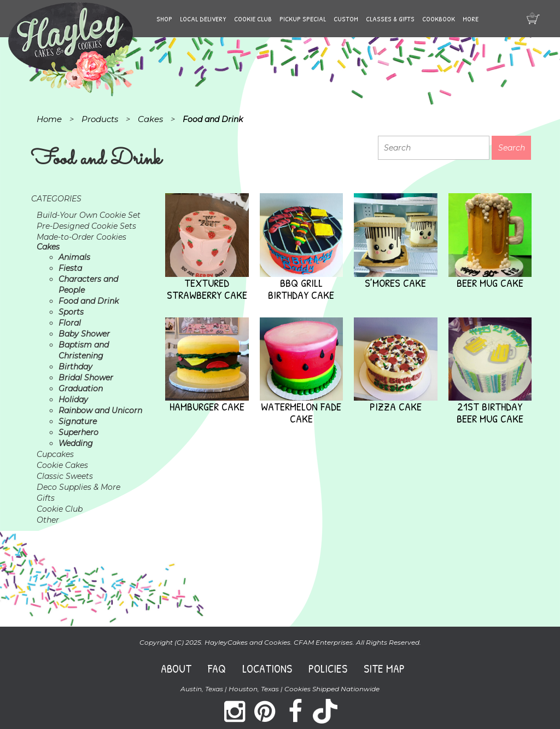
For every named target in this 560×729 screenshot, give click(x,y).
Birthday (75, 367)
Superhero (78, 432)
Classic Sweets (65, 476)
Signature (78, 421)
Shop (164, 19)
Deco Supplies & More (78, 487)
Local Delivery (203, 19)
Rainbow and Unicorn (100, 410)
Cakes (48, 247)
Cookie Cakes (62, 465)
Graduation (81, 389)
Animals (74, 257)
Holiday (73, 400)
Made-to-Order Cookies (81, 237)
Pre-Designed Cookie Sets (86, 226)
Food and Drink (89, 301)
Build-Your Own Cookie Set (89, 215)
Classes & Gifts (390, 19)
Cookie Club (253, 19)
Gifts (46, 498)
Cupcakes (55, 454)
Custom (346, 19)
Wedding (76, 443)
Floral (70, 323)
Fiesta (70, 268)
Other (48, 520)
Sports (71, 312)
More (471, 19)
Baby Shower (84, 334)
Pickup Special (303, 19)
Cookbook (439, 19)
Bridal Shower (86, 378)
